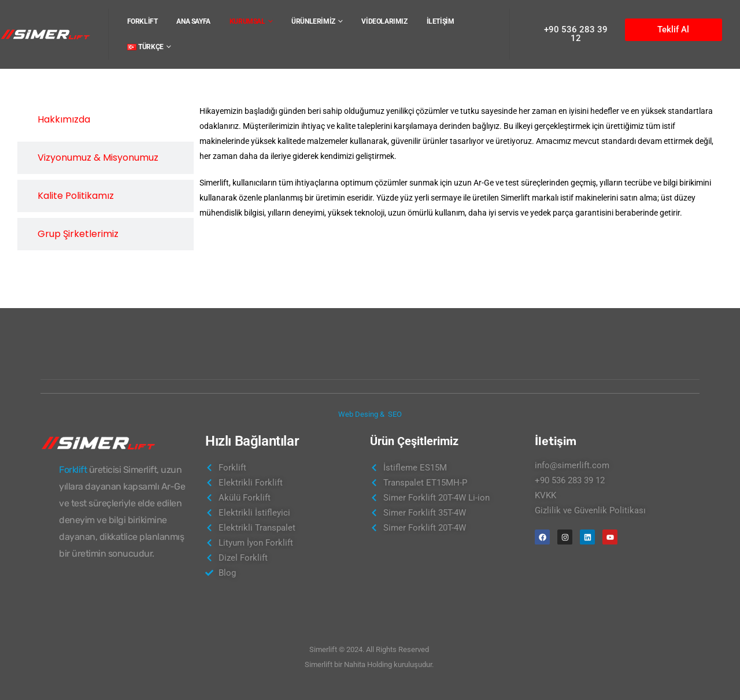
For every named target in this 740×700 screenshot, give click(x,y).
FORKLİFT (143, 21)
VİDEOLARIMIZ (384, 21)
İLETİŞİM (441, 21)
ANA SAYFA (193, 21)
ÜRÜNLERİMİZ (313, 21)
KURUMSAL (247, 21)
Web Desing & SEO (370, 414)
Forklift (73, 470)
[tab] (106, 120)
